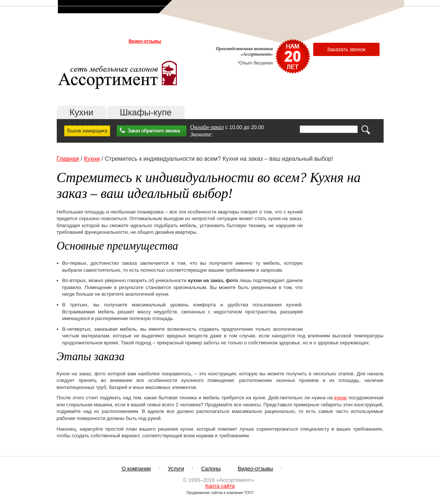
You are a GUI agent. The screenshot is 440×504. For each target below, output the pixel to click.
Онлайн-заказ (207, 127)
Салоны (116, 41)
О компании (72, 41)
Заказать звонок (346, 49)
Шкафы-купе (146, 112)
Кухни (82, 112)
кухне (341, 398)
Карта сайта (220, 486)
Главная (68, 159)
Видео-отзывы (145, 41)
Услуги (96, 41)
